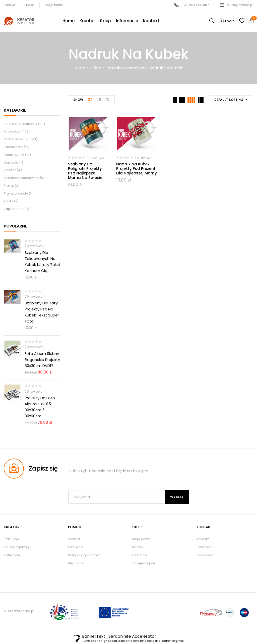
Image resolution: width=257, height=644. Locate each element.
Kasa (30, 5)
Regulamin (77, 563)
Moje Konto (141, 539)
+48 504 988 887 (195, 5)
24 (90, 100)
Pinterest (204, 547)
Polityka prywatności (85, 555)
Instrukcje (76, 547)
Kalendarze (13, 147)
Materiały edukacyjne (21, 178)
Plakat (9, 186)
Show (78, 100)
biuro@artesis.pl (240, 5)
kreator (10, 170)
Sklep (96, 68)
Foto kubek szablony (20, 124)
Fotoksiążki (13, 131)
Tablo (8, 201)
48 (99, 100)
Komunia (11, 163)
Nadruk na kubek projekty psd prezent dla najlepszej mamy (137, 169)
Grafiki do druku (17, 139)
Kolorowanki (14, 155)
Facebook (205, 555)
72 (107, 100)
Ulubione (140, 555)
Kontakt (74, 539)
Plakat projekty (16, 193)
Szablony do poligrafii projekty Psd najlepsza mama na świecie (85, 171)
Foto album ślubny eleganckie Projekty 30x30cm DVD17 (42, 360)
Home (79, 68)
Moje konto (54, 5)
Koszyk (9, 5)
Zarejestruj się (144, 563)
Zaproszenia (14, 209)
